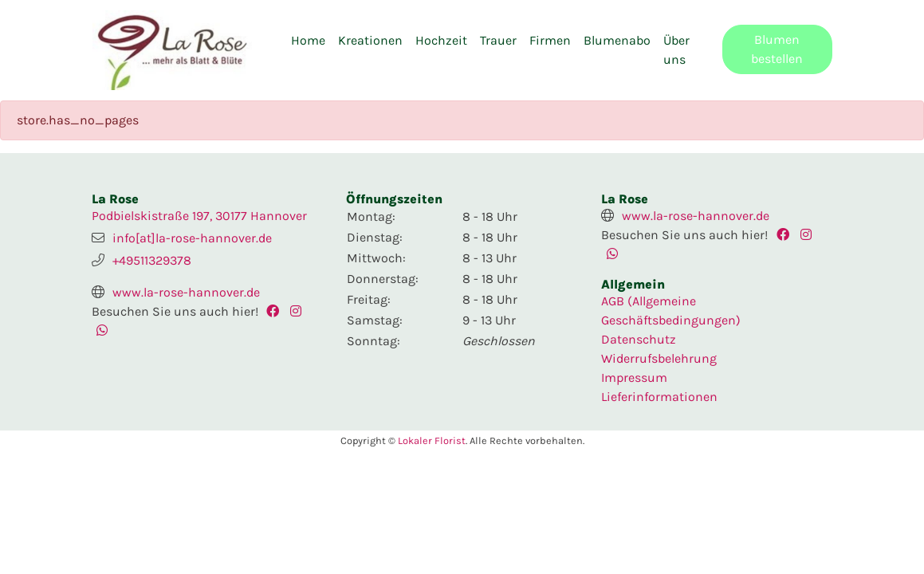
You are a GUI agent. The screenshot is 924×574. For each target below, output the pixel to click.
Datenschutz (639, 339)
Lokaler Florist (432, 440)
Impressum (634, 377)
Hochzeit (441, 40)
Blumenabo (617, 40)
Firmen (550, 40)
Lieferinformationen (659, 397)
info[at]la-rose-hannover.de (192, 238)
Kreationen (370, 40)
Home (308, 40)
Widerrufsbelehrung (659, 358)
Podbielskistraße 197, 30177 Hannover (199, 216)
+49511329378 (152, 260)
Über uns (676, 50)
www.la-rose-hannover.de (186, 292)
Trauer (498, 40)
